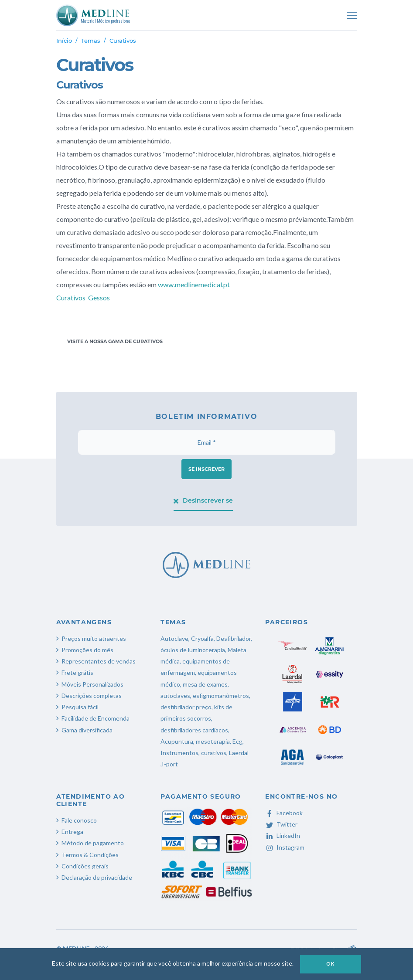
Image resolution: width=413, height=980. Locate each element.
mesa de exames (205, 684)
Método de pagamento (93, 843)
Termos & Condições (90, 855)
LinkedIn (283, 835)
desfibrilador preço (186, 707)
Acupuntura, (177, 741)
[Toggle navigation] (352, 15)
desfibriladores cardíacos (194, 730)
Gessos (99, 298)
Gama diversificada (87, 730)
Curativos (71, 298)
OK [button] (331, 964)
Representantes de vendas (99, 661)
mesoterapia (213, 741)
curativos (214, 753)
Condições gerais (85, 866)
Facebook (284, 813)
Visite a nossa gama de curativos (115, 341)
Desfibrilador (234, 638)
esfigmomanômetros (221, 696)
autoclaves (175, 696)
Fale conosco (79, 820)
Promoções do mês (87, 650)
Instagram (285, 847)
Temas (91, 41)
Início (64, 41)
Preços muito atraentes (94, 638)
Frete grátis (77, 672)
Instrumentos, (180, 753)
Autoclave (174, 638)
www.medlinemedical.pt (195, 284)
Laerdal (239, 753)
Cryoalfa (202, 638)
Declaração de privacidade (97, 877)
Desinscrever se (203, 500)
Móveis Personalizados (92, 684)
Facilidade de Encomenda (96, 718)
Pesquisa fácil (80, 707)
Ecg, (238, 741)
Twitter (281, 824)
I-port (170, 764)
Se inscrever (206, 469)
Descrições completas (92, 696)
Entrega (72, 832)
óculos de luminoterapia (193, 650)
